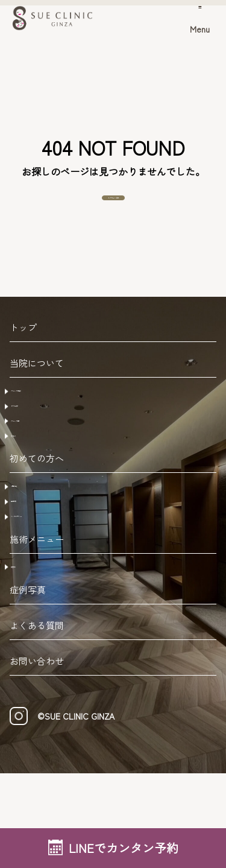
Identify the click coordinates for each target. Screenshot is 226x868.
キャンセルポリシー (59, 594)
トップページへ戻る (113, 209)
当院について (37, 385)
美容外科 (35, 654)
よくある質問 (37, 720)
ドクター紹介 (45, 438)
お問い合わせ (37, 756)
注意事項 (35, 570)
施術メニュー (37, 625)
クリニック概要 (49, 462)
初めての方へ (37, 517)
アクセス (35, 486)
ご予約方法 (40, 546)
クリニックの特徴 (54, 414)
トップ (23, 349)
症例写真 (28, 684)
